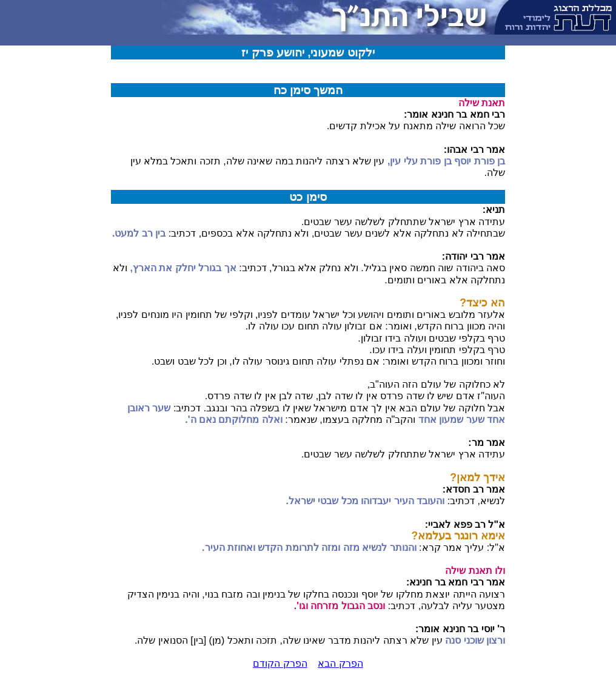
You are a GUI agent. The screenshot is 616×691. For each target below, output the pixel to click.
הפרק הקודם (280, 663)
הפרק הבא (340, 663)
